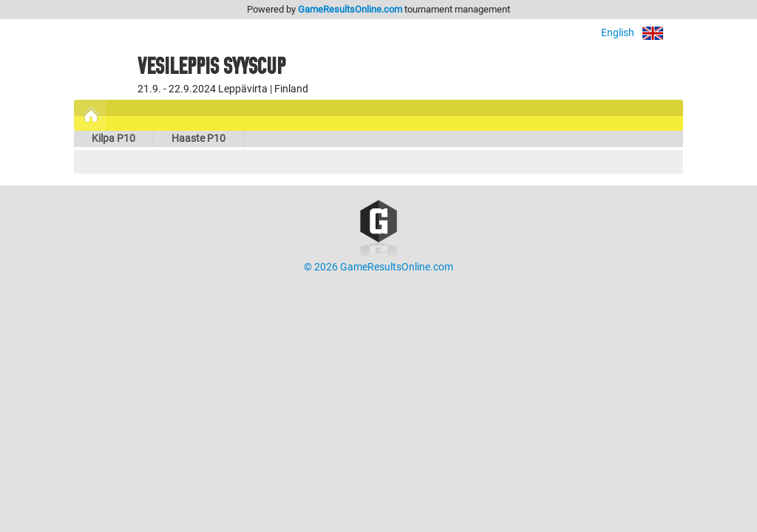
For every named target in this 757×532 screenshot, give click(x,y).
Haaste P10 (198, 139)
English (642, 33)
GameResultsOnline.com (350, 9)
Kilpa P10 (113, 139)
